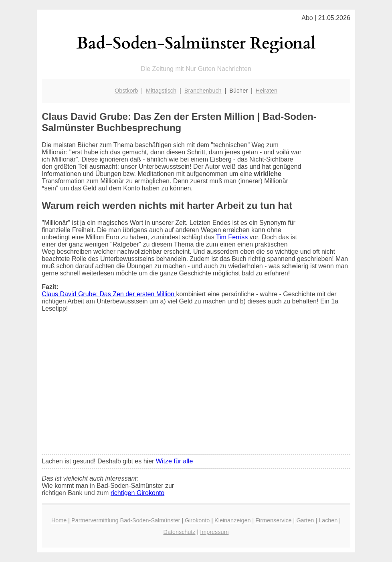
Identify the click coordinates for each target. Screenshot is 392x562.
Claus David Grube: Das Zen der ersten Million (109, 294)
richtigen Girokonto (137, 493)
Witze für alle (174, 461)
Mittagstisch (161, 91)
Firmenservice (273, 520)
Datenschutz (180, 532)
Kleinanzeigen (232, 520)
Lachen (328, 520)
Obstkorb (126, 91)
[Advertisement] (196, 388)
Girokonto (197, 520)
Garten (305, 520)
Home (59, 520)
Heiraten (267, 91)
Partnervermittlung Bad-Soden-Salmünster (126, 520)
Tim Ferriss (232, 237)
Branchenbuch (203, 91)
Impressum (214, 532)
